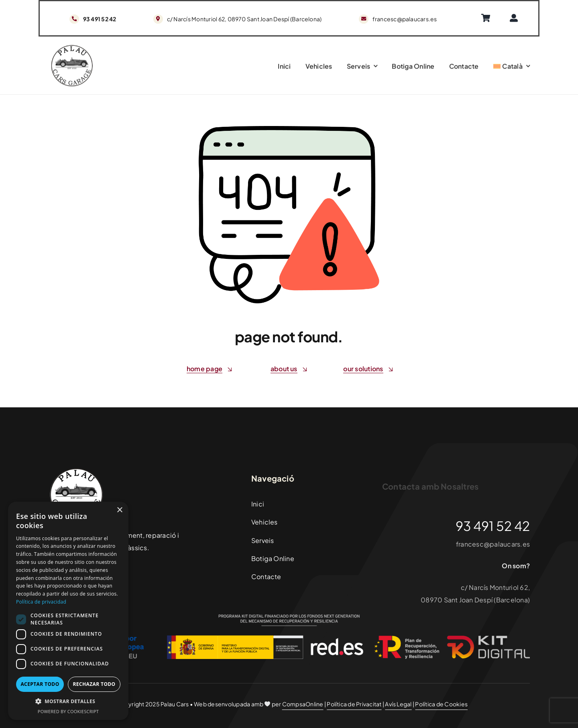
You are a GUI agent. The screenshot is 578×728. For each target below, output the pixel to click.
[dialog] (68, 611)
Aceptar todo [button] (40, 684)
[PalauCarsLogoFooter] (72, 49)
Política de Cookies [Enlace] (441, 704)
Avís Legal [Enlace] (398, 704)
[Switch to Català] (512, 68)
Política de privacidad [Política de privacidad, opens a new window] (41, 602)
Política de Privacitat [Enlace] (354, 704)
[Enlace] (488, 18)
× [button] (119, 510)
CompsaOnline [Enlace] (303, 704)
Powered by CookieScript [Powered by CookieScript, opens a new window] (68, 711)
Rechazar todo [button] (94, 684)
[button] (68, 702)
